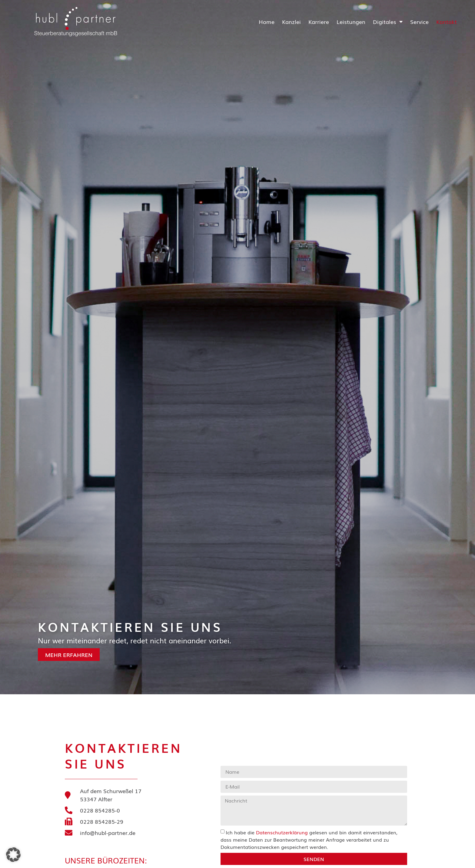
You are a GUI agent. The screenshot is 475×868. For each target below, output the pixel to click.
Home (267, 22)
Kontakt (447, 22)
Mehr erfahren (57, 655)
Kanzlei (291, 22)
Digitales (388, 22)
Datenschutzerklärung (282, 832)
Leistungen (351, 22)
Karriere (319, 22)
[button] (13, 855)
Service (419, 22)
